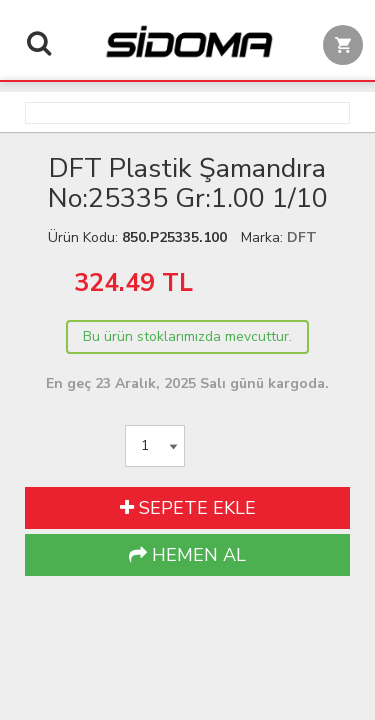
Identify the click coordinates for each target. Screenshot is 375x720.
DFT (302, 237)
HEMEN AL (187, 555)
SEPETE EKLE (188, 508)
